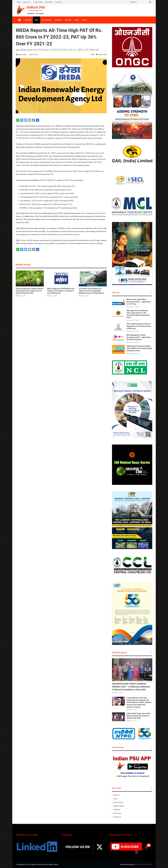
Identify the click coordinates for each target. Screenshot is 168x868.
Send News (49, 2)
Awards (84, 20)
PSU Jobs (68, 20)
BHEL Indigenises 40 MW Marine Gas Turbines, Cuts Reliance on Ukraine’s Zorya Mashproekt (61, 291)
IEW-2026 (58, 20)
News (36, 20)
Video (77, 20)
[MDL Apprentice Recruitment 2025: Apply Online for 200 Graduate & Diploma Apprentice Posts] (118, 314)
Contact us (59, 2)
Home (19, 2)
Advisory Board (119, 806)
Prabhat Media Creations (144, 864)
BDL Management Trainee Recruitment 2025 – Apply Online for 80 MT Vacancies (139, 337)
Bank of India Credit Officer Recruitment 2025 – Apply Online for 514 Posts (139, 302)
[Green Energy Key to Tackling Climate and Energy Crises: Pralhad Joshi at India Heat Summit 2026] (30, 278)
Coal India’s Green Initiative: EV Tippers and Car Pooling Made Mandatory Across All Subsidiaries (91, 291)
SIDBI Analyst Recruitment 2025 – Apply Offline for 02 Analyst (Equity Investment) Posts (139, 348)
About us (26, 2)
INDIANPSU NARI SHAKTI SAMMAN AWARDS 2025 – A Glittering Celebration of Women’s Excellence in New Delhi (131, 687)
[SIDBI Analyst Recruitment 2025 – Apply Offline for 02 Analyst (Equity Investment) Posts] (118, 349)
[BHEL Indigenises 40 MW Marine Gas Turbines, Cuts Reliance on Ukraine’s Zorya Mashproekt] (61, 278)
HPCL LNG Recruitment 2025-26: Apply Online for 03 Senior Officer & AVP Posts (139, 326)
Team (115, 799)
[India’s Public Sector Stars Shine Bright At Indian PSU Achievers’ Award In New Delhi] (118, 717)
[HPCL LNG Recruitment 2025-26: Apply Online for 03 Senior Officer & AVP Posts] (118, 327)
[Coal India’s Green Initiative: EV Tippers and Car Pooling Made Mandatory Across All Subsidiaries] (93, 278)
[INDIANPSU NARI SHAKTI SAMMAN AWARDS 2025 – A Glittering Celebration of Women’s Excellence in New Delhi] (132, 670)
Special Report (47, 20)
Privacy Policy (38, 2)
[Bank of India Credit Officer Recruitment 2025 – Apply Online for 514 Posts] (118, 303)
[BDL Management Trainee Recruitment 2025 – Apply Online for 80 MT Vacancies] (118, 338)
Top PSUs (28, 20)
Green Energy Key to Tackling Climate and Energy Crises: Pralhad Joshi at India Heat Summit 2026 (29, 291)
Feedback (117, 810)
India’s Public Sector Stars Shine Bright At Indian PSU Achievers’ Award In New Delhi (138, 716)
